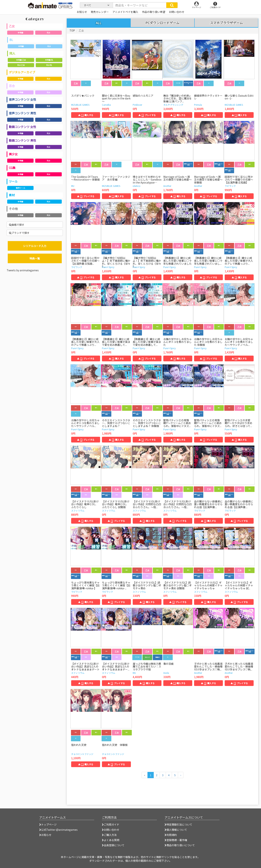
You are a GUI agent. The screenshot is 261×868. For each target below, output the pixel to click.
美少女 (13, 154)
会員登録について (113, 845)
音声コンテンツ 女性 (22, 99)
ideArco (137, 186)
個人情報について (176, 830)
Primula (198, 105)
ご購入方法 (109, 835)
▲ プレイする (147, 115)
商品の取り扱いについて (180, 845)
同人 (12, 53)
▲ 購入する (86, 115)
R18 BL (49, 65)
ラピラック (230, 186)
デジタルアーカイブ (22, 72)
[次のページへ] (181, 775)
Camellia (106, 105)
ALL (99, 23)
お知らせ (45, 835)
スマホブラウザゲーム (226, 23)
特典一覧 (35, 258)
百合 (12, 86)
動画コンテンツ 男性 (22, 140)
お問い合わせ (111, 830)
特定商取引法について (178, 824)
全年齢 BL (49, 60)
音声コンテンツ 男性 (22, 113)
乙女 (12, 26)
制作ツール (20, 188)
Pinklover (137, 105)
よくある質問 (111, 840)
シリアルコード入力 (35, 246)
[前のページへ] (145, 775)
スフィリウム (78, 510)
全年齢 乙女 (21, 60)
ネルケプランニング (173, 105)
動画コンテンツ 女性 (22, 127)
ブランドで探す (19, 233)
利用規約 (171, 835)
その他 (13, 209)
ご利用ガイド (111, 824)
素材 (12, 195)
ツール (13, 181)
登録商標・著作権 (176, 840)
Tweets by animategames (23, 270)
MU (73, 186)
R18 (48, 33)
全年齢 (20, 33)
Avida (166, 673)
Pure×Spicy (108, 267)
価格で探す (17, 225)
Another (167, 186)
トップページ (48, 824)
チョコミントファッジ (82, 754)
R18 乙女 (21, 65)
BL (11, 40)
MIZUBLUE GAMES (80, 105)
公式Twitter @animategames (59, 830)
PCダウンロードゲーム (162, 23)
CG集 (12, 168)
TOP (72, 30)
